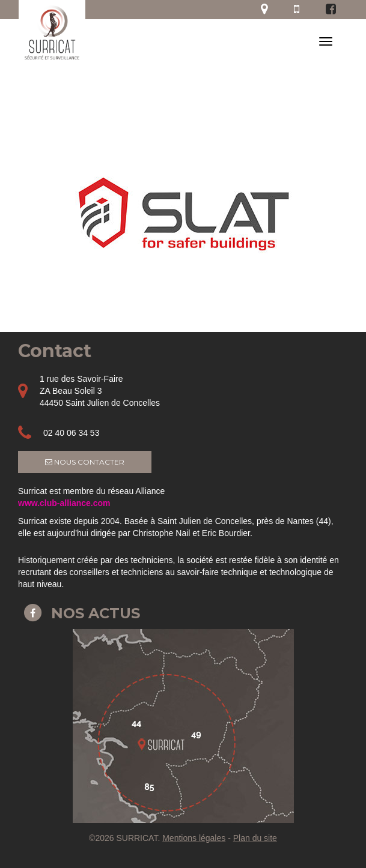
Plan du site (255, 838)
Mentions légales (194, 838)
